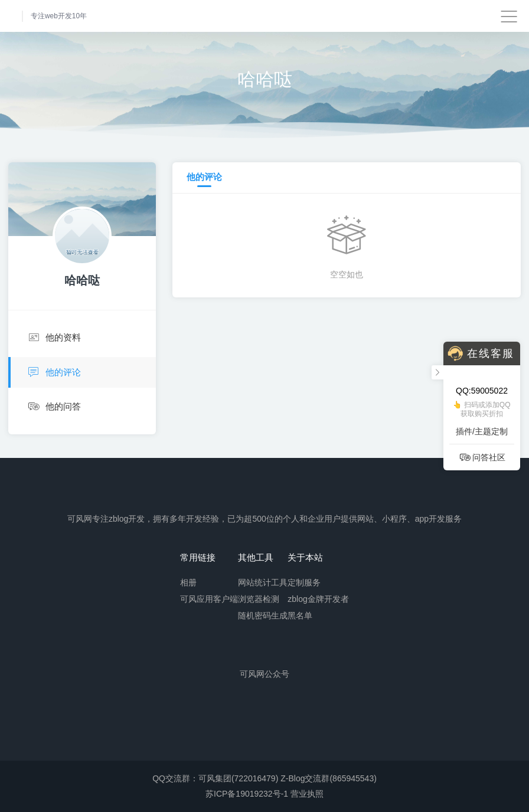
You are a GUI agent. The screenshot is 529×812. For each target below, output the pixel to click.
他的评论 (53, 373)
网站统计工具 (263, 582)
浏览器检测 (259, 598)
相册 (188, 582)
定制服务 (304, 582)
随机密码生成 (263, 615)
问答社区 (482, 457)
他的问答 (54, 407)
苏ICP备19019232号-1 (247, 794)
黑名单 (300, 615)
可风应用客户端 (209, 598)
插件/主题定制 (482, 431)
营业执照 (307, 794)
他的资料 (54, 338)
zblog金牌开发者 (318, 598)
